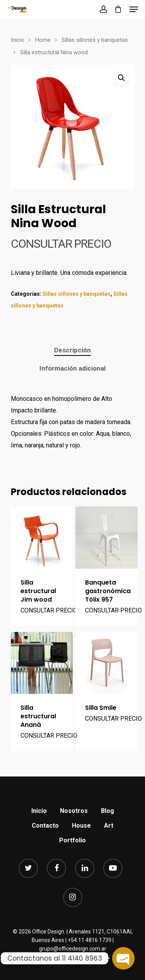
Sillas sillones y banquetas (95, 40)
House (81, 826)
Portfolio (72, 840)
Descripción (72, 350)
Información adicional (72, 368)
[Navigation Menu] (134, 9)
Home (43, 40)
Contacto (45, 826)
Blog (107, 811)
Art (109, 826)
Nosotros (74, 811)
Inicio (18, 40)
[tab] (72, 350)
